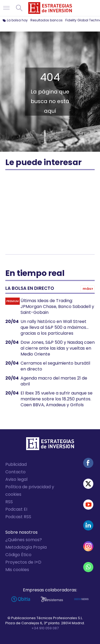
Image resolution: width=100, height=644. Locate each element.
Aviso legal (16, 479)
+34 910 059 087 (45, 628)
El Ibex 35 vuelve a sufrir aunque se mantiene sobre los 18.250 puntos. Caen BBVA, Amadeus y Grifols (57, 399)
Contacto (15, 472)
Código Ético (18, 555)
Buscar (19, 8)
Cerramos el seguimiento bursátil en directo (55, 366)
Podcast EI (16, 509)
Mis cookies (17, 570)
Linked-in (88, 525)
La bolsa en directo (30, 288)
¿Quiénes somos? (24, 540)
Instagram (88, 546)
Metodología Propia (26, 547)
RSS (9, 502)
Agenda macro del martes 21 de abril (54, 381)
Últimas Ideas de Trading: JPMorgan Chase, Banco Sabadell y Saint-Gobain (57, 307)
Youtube (88, 505)
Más (87, 289)
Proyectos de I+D (23, 562)
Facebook (88, 463)
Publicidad (16, 464)
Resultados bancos (47, 20)
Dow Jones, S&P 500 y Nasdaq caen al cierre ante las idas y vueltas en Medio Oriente (58, 348)
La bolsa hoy (17, 20)
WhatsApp (88, 567)
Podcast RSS (18, 517)
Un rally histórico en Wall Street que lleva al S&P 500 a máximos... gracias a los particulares (55, 327)
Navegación (6, 8)
